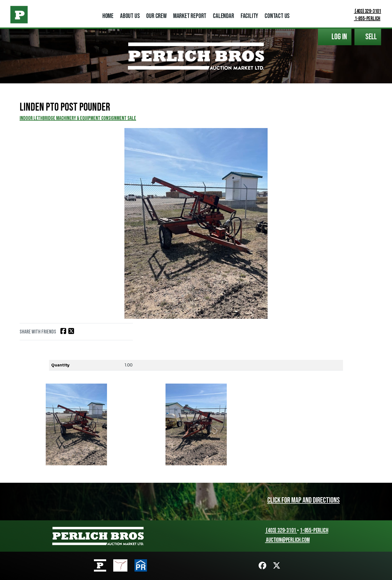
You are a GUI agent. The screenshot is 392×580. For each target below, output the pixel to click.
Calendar (223, 16)
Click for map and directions (304, 500)
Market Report (190, 16)
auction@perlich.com (285, 540)
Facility (249, 16)
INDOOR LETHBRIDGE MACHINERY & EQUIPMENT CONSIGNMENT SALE (78, 118)
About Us (130, 16)
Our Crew (156, 16)
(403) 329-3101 (364, 11)
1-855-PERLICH (364, 19)
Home (108, 16)
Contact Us (277, 16)
